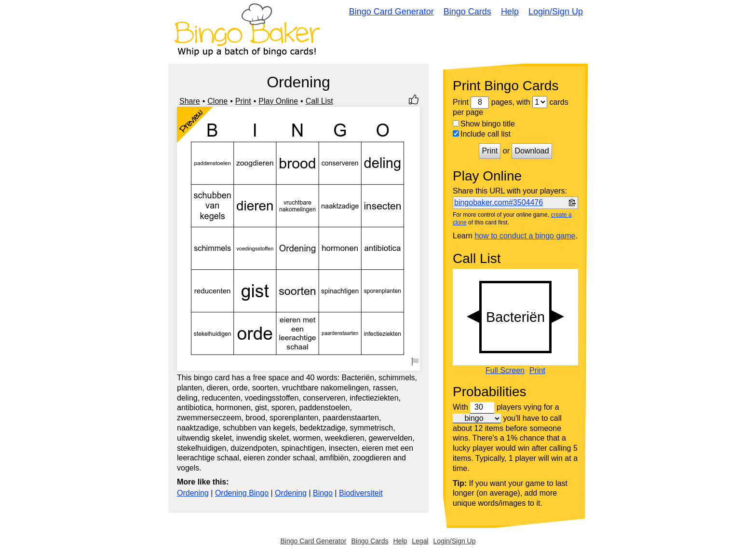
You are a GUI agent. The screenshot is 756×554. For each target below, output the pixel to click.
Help (510, 12)
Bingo (323, 493)
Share (190, 101)
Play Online (278, 101)
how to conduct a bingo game (525, 236)
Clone (217, 101)
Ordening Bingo (242, 493)
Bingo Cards (467, 12)
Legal (420, 541)
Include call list (482, 134)
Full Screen (505, 371)
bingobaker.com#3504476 (499, 202)
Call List (319, 101)
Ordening (193, 493)
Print (243, 101)
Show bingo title (484, 124)
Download (532, 151)
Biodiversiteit (361, 493)
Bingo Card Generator (391, 12)
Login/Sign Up (556, 12)
